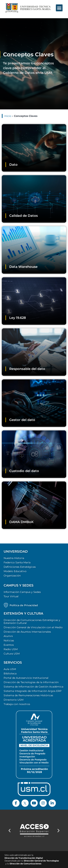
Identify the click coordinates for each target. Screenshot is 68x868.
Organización (12, 576)
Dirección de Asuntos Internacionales (27, 632)
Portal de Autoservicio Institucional (26, 678)
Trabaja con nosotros (17, 704)
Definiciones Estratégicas (20, 567)
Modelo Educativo (15, 571)
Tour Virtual (11, 596)
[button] (59, 5)
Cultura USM (12, 654)
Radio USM (11, 649)
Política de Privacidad (24, 605)
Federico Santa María (17, 562)
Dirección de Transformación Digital (24, 858)
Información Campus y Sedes (22, 592)
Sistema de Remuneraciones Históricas (28, 695)
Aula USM (10, 669)
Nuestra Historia (14, 558)
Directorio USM (14, 700)
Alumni (8, 636)
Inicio (8, 116)
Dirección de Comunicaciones (25, 864)
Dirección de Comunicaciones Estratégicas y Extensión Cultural (32, 622)
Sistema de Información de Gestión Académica (33, 687)
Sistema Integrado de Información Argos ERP (33, 691)
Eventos (9, 645)
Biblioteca (10, 673)
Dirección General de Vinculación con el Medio (33, 627)
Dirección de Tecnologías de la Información (31, 682)
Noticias (9, 640)
